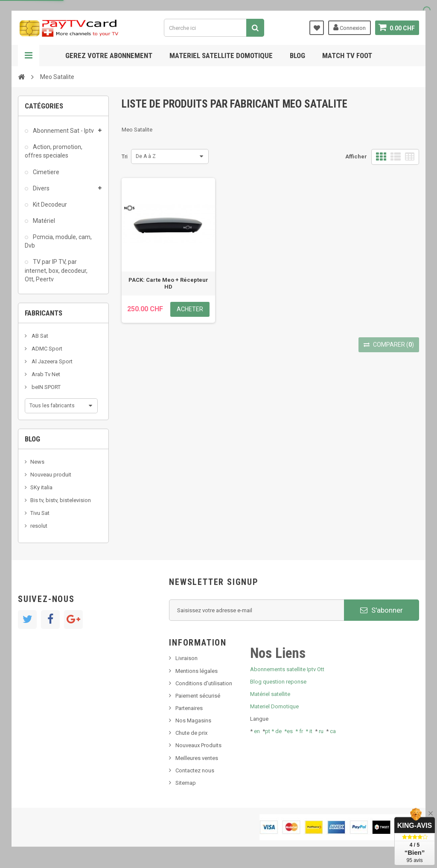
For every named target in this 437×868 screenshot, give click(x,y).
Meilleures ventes (197, 758)
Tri (125, 156)
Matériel (43, 221)
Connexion (350, 27)
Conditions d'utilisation (204, 683)
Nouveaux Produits (198, 745)
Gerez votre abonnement (109, 56)
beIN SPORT (45, 387)
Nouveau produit (51, 475)
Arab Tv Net (45, 374)
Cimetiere (45, 172)
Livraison (186, 658)
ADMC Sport (46, 349)
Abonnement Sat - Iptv (63, 131)
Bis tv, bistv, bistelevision (61, 500)
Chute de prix (191, 733)
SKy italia (41, 487)
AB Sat (39, 336)
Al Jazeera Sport (51, 361)
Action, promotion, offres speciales (54, 151)
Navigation (29, 56)
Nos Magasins (193, 720)
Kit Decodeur (49, 205)
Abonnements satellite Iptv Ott (287, 669)
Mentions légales (197, 671)
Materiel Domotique (274, 706)
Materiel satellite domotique (221, 56)
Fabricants (44, 313)
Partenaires (189, 708)
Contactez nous (195, 770)
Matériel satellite (270, 694)
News (37, 462)
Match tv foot (347, 56)
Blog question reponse (278, 682)
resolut (39, 526)
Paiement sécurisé (198, 696)
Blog (297, 56)
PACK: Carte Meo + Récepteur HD (168, 283)
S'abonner (382, 610)
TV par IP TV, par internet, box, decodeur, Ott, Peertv (56, 270)
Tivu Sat (40, 513)
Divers (41, 188)
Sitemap (186, 783)
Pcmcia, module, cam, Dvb (58, 241)
